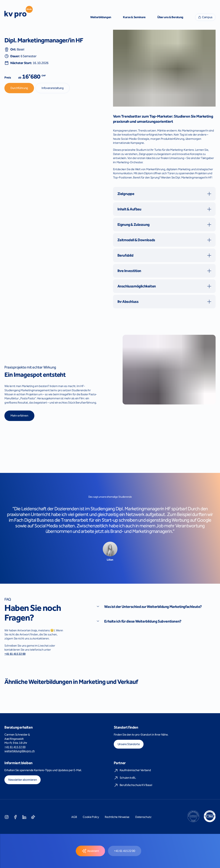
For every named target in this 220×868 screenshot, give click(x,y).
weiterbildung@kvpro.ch (20, 751)
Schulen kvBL (125, 778)
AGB (74, 817)
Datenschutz (143, 817)
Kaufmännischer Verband (132, 770)
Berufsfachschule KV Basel (133, 785)
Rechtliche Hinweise (117, 817)
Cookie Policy (91, 817)
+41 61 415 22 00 (15, 654)
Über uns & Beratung (170, 17)
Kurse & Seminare (134, 17)
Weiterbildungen (101, 17)
